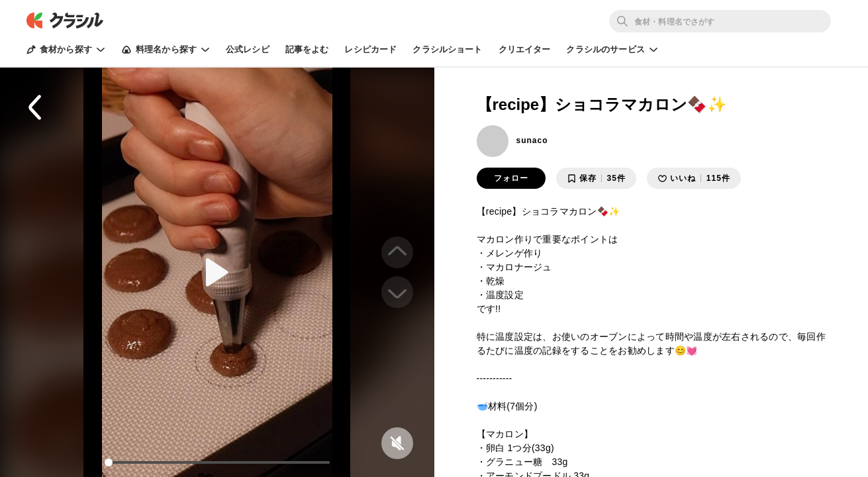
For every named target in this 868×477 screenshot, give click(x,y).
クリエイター (525, 49)
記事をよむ (307, 49)
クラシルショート (447, 49)
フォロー (511, 178)
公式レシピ (248, 49)
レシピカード (370, 49)
